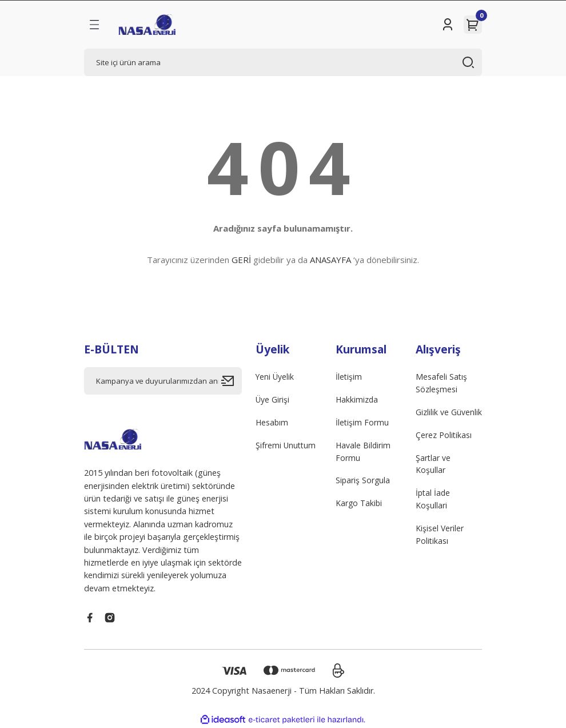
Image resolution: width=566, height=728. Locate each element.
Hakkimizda (357, 400)
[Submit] (232, 381)
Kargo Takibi (360, 505)
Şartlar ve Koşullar (433, 465)
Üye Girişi (273, 400)
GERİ (241, 260)
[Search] (283, 62)
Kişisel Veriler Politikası (440, 537)
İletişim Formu (362, 423)
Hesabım (272, 423)
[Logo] (147, 25)
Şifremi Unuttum (286, 446)
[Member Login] (448, 25)
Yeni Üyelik (275, 377)
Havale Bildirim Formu (364, 452)
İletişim (349, 377)
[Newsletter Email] (163, 381)
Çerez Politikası (444, 435)
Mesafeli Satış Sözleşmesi (442, 383)
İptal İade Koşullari (434, 501)
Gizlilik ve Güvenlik (449, 413)
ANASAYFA (330, 260)
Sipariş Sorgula (363, 482)
